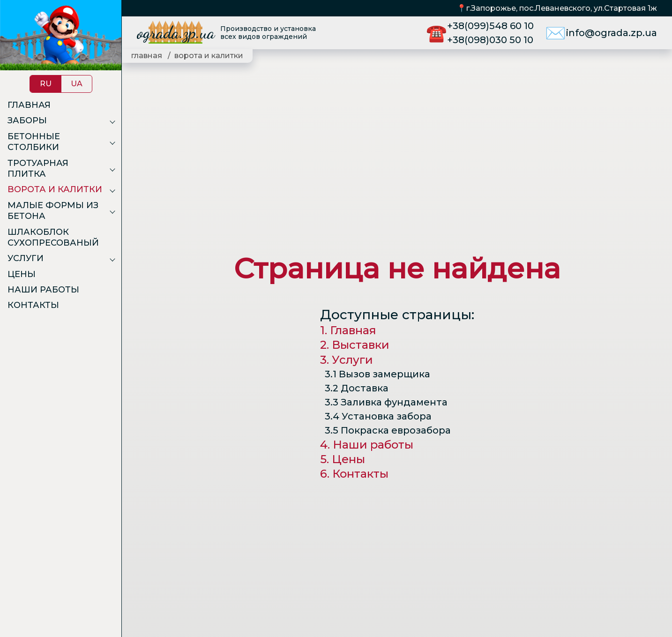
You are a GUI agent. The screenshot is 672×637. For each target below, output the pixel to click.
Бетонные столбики (34, 142)
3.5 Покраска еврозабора (388, 430)
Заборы (27, 120)
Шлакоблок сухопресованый (53, 237)
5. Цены (343, 459)
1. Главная (348, 330)
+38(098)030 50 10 (490, 40)
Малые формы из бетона (53, 211)
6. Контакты (354, 474)
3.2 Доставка (357, 388)
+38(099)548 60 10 (490, 26)
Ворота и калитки (55, 189)
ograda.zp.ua (176, 33)
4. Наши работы (367, 445)
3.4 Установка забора (378, 416)
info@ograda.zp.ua (612, 33)
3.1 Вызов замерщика (377, 374)
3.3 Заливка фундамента (386, 402)
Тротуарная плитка (38, 169)
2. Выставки (355, 345)
